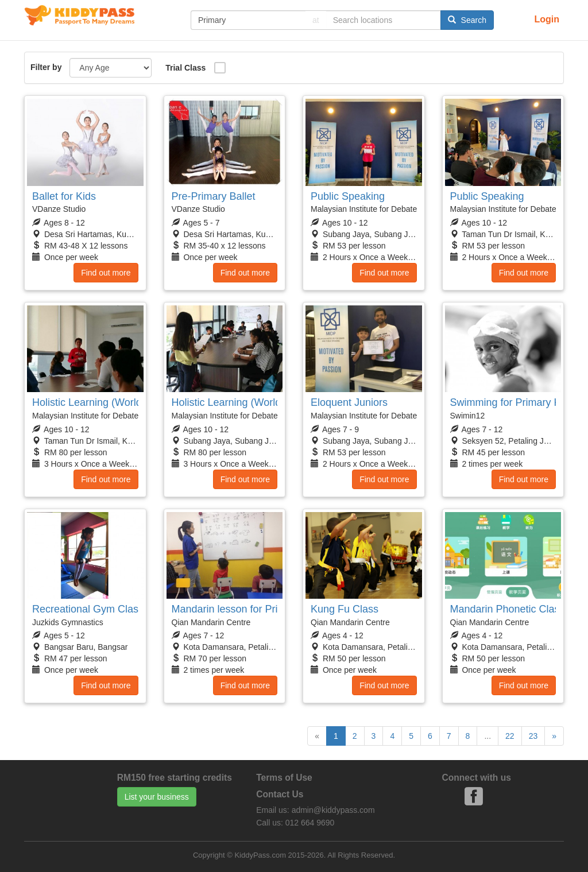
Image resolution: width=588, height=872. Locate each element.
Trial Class (185, 68)
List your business (157, 797)
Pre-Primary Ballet (214, 196)
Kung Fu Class (345, 609)
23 (533, 736)
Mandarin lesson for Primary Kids (248, 609)
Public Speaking (348, 196)
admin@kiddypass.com (333, 810)
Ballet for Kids (64, 196)
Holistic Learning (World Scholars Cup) (121, 402)
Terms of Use (284, 778)
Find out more (106, 273)
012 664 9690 (310, 823)
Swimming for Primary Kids (512, 402)
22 (510, 736)
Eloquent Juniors (349, 402)
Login (547, 19)
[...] (248, 20)
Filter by (46, 67)
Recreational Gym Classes (93, 609)
